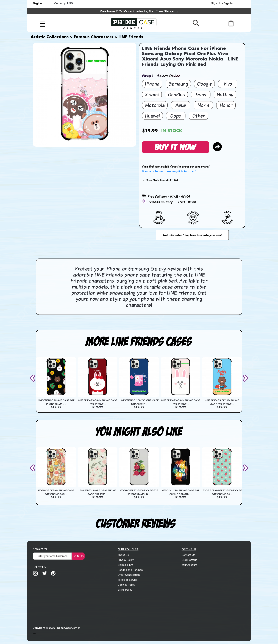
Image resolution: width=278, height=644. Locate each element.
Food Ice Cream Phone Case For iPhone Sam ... (56, 492)
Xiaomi (152, 94)
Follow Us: (40, 567)
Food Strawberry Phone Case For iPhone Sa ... (222, 492)
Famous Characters (94, 37)
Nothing (225, 94)
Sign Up (217, 3)
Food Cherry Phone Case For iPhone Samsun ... (139, 492)
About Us (123, 555)
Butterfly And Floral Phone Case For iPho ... (98, 492)
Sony (201, 94)
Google (204, 84)
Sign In (228, 3)
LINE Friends (131, 37)
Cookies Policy (126, 585)
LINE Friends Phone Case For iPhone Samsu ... (56, 402)
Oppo (176, 116)
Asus (181, 105)
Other (199, 116)
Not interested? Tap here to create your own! (192, 235)
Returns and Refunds (130, 570)
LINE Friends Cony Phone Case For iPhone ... (98, 402)
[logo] (134, 23)
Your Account (189, 565)
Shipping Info (126, 565)
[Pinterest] (53, 573)
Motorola (155, 105)
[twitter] (45, 573)
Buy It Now (176, 147)
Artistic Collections (50, 37)
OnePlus (176, 94)
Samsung (178, 84)
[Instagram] (35, 573)
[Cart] (231, 23)
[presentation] (33, 378)
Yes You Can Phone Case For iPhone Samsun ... (180, 492)
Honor (226, 105)
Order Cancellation (129, 575)
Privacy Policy (126, 560)
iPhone (152, 84)
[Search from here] (196, 23)
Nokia (203, 105)
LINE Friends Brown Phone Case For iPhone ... (222, 402)
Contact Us (188, 555)
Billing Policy (125, 590)
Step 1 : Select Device (161, 76)
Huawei (152, 116)
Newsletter (40, 549)
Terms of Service (128, 580)
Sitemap (34, 633)
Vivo (228, 84)
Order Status (189, 560)
